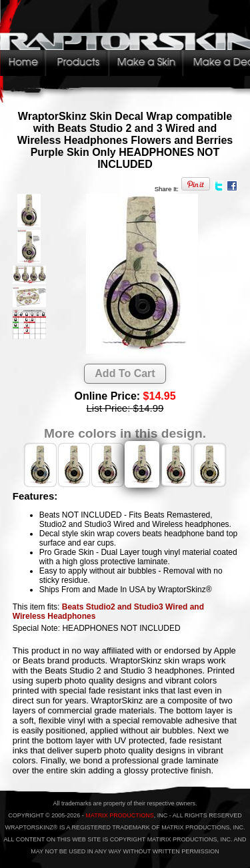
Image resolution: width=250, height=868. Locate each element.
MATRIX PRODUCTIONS (119, 815)
